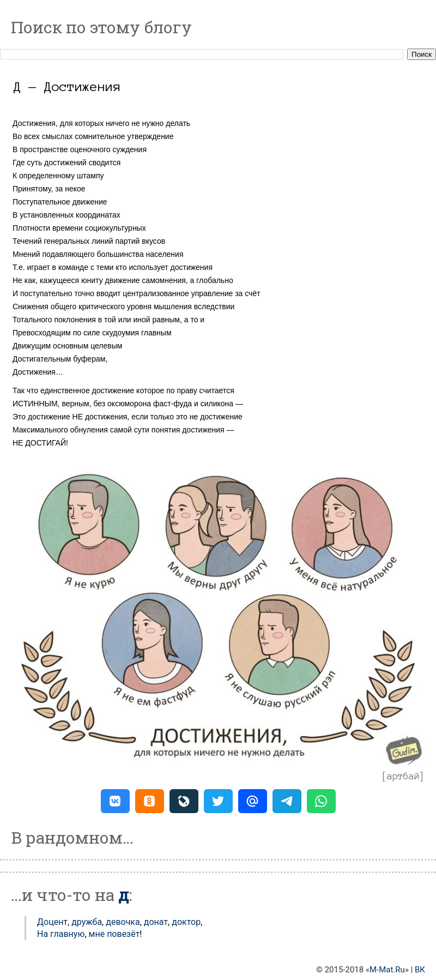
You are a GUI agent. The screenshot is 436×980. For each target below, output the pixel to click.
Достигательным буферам (59, 359)
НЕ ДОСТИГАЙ (39, 443)
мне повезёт (114, 934)
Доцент (52, 922)
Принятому (32, 189)
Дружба (87, 922)
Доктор (186, 922)
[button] (115, 801)
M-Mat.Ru (387, 970)
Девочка (123, 922)
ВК (420, 970)
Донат (156, 922)
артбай (403, 776)
